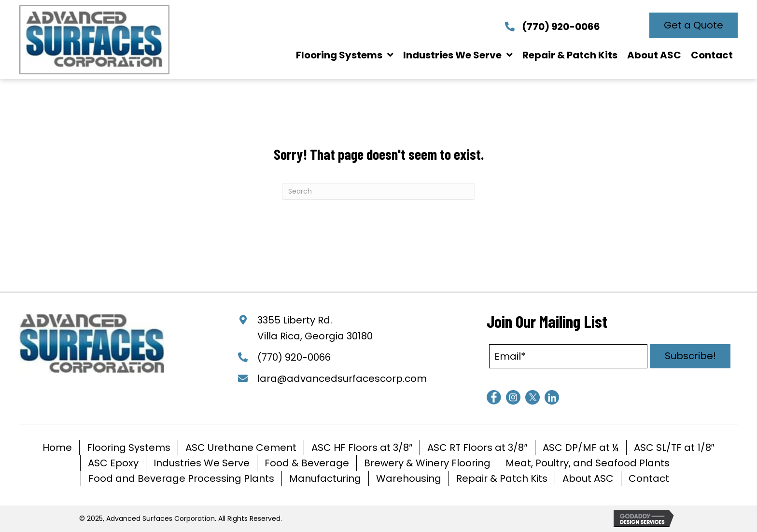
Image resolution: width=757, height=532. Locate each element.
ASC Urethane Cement (241, 448)
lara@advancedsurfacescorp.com (342, 378)
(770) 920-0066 (561, 27)
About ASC (588, 478)
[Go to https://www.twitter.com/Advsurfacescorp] (533, 397)
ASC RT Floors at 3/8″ (477, 448)
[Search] (378, 191)
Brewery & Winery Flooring (427, 463)
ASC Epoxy (113, 463)
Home (57, 448)
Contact (649, 478)
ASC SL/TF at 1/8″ (674, 448)
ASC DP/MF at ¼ (581, 448)
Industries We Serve (202, 463)
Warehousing (409, 478)
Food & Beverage (307, 463)
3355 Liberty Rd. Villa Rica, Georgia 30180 (315, 328)
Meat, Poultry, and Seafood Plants (588, 463)
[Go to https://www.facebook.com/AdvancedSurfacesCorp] (494, 397)
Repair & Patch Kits (502, 478)
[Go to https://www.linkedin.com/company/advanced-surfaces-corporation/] (552, 397)
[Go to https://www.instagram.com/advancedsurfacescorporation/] (513, 397)
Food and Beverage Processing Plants (181, 478)
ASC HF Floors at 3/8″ (362, 448)
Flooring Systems (129, 448)
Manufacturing (325, 478)
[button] (694, 25)
